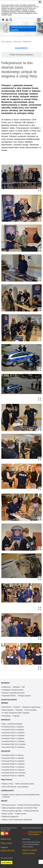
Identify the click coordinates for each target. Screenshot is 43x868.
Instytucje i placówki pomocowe (13, 693)
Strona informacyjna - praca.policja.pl (15, 787)
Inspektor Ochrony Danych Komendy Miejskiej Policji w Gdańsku (21, 796)
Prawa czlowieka (31, 710)
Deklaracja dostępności (10, 817)
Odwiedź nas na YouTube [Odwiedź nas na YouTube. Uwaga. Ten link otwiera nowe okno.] (7, 833)
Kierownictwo (7, 707)
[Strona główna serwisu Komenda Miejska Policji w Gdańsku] (3, 20)
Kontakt (4, 801)
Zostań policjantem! (9, 700)
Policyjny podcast (25, 696)
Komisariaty (6, 720)
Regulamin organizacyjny (32, 707)
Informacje (17, 42)
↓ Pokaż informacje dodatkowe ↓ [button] (22, 55)
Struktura (17, 707)
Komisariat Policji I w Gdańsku (13, 727)
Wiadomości (27, 42)
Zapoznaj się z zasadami (30, 850)
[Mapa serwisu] (7, 20)
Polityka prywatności (31, 811)
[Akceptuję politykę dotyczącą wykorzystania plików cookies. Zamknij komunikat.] (40, 2)
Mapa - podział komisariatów (12, 724)
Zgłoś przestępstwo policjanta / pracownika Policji (20, 808)
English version (21, 814)
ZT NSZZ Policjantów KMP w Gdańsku (16, 713)
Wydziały (19, 710)
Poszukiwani (7, 716)
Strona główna (7, 42)
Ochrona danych (7, 791)
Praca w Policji (7, 780)
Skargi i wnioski (8, 814)
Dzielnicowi (6, 751)
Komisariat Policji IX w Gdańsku (13, 747)
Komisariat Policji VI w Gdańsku (13, 741)
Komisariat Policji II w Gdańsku (13, 730)
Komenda (5, 703)
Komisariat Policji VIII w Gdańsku (14, 744)
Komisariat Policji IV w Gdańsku (13, 736)
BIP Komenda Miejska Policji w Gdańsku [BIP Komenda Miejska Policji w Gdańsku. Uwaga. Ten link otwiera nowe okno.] (35, 833)
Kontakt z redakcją (6, 843)
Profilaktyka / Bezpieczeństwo (13, 690)
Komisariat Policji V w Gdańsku (13, 738)
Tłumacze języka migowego (12, 811)
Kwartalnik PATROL (9, 696)
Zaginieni (16, 716)
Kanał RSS (3, 833)
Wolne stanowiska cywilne (25, 784)
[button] (39, 20)
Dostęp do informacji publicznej (29, 805)
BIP (24, 687)
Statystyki (17, 687)
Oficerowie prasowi (9, 805)
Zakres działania (8, 710)
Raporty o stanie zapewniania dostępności (17, 820)
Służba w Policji (8, 784)
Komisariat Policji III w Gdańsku (13, 733)
